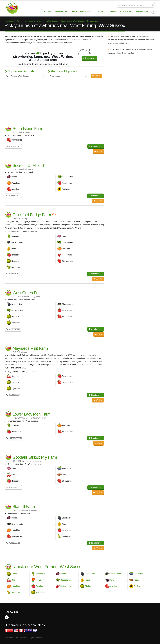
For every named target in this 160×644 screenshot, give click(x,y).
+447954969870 (14, 438)
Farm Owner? (142, 12)
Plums (112, 580)
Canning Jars (126, 12)
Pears (87, 580)
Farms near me (62, 12)
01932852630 (13, 274)
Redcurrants (66, 586)
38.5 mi (98, 279)
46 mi (99, 443)
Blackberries (90, 574)
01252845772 (13, 329)
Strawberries (115, 586)
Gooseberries (66, 580)
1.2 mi (98, 151)
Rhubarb (89, 586)
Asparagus (40, 574)
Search (96, 76)
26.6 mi (98, 201)
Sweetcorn (16, 592)
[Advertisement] (78, 99)
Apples (14, 574)
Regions (102, 12)
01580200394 (13, 395)
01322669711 (13, 543)
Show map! (89, 58)
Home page (47, 12)
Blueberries (139, 574)
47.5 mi (98, 493)
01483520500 (13, 196)
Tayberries (40, 592)
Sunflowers (139, 586)
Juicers (113, 12)
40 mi (99, 334)
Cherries (15, 580)
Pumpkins (16, 586)
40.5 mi (98, 400)
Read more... (96, 146)
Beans (63, 574)
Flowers (39, 580)
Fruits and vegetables (83, 12)
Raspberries (41, 586)
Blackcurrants (115, 574)
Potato (137, 580)
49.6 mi (98, 548)
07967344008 (13, 487)
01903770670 (13, 146)
